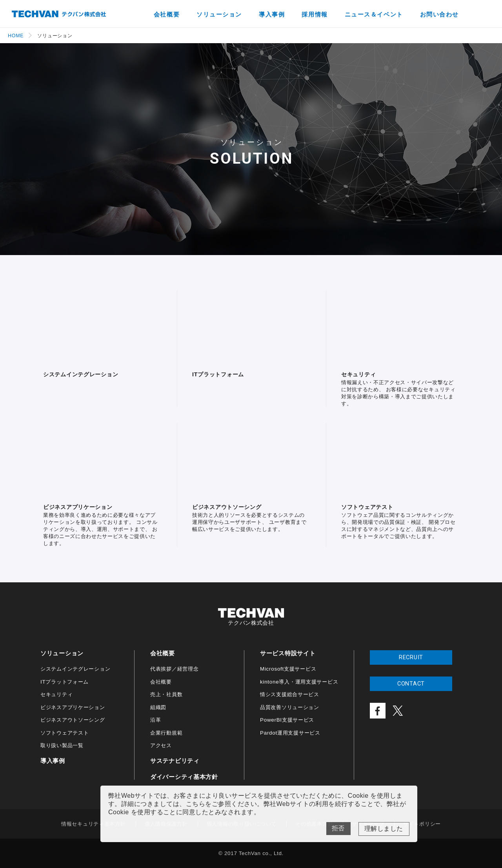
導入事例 (272, 14)
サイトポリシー (422, 824)
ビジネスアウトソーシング (73, 720)
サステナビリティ (175, 761)
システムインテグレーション (75, 669)
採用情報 (315, 14)
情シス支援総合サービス (290, 694)
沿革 (156, 720)
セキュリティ (56, 694)
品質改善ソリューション (290, 707)
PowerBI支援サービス (287, 720)
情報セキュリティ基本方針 (94, 824)
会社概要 (167, 14)
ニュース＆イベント (374, 14)
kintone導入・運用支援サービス (299, 682)
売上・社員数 (166, 694)
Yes (384, 829)
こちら (196, 804)
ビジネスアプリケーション (73, 707)
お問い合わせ (439, 14)
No (338, 829)
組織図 (158, 707)
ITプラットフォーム (65, 682)
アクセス (161, 745)
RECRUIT (411, 657)
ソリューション (219, 14)
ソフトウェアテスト (65, 733)
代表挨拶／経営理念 (174, 669)
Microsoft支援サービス (288, 669)
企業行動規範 (166, 733)
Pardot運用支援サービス (290, 733)
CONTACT (411, 684)
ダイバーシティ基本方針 (184, 777)
